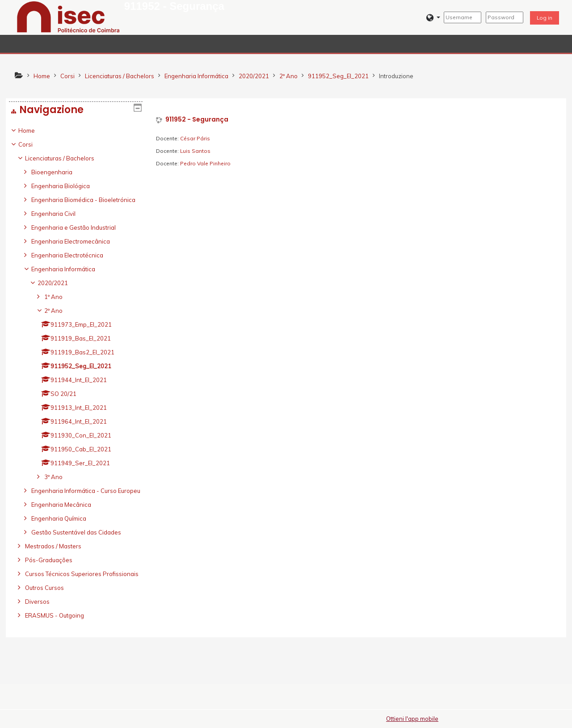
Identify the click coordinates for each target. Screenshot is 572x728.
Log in (545, 18)
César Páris (195, 138)
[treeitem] (76, 392)
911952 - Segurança (197, 120)
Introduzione (396, 76)
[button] (433, 18)
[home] (68, 17)
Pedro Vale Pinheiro (205, 163)
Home (33, 130)
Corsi (32, 144)
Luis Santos (195, 151)
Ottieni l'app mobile (412, 719)
